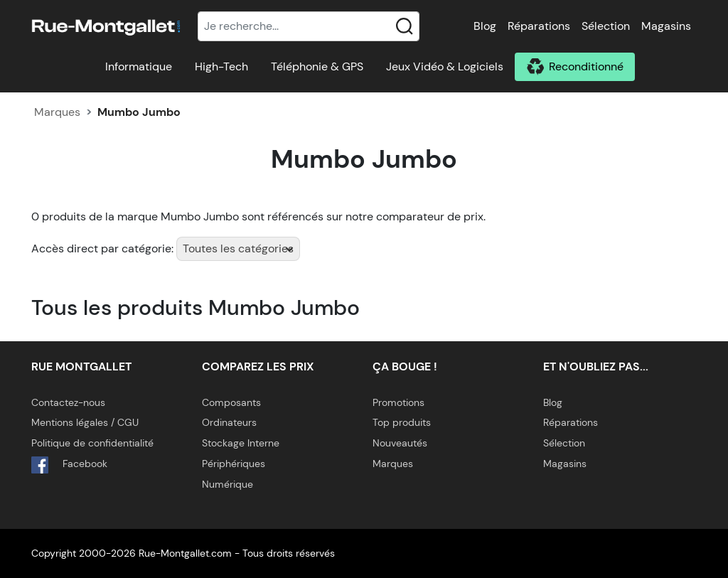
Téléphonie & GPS (317, 66)
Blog (485, 26)
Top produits (402, 422)
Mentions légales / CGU (85, 422)
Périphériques (234, 464)
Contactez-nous (68, 402)
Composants (231, 402)
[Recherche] (309, 26)
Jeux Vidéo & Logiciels (445, 66)
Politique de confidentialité (92, 443)
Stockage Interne (241, 443)
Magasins (666, 26)
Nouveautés (400, 443)
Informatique (139, 66)
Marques (57, 112)
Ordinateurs (229, 422)
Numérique (227, 484)
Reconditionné (586, 66)
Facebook (69, 465)
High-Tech (221, 66)
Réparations (539, 26)
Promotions (398, 402)
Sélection (606, 26)
